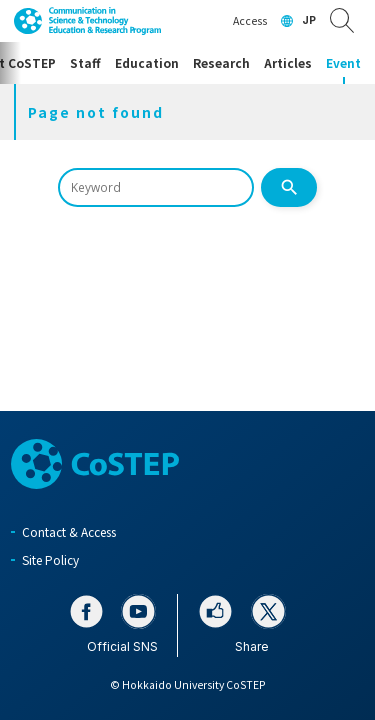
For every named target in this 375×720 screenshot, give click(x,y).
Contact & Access (69, 531)
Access (250, 20)
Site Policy (50, 559)
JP (309, 20)
